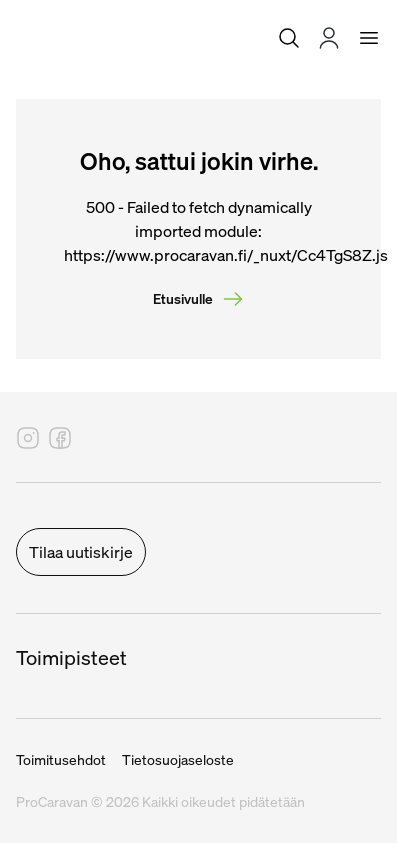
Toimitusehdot (61, 760)
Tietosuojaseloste (178, 760)
